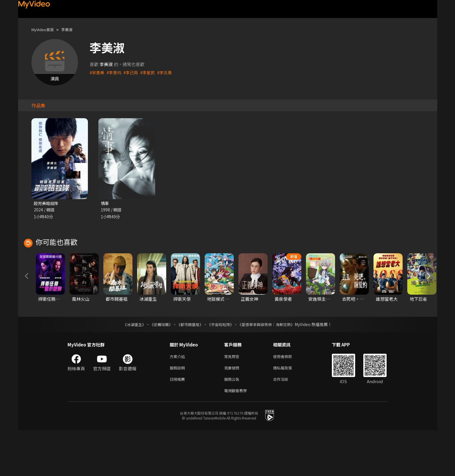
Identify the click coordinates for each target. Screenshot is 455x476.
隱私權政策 (287, 411)
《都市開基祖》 (189, 367)
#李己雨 (133, 72)
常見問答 (233, 399)
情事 (105, 203)
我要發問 (233, 411)
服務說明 (178, 411)
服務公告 (233, 423)
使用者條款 (287, 399)
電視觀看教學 (237, 436)
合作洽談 (285, 423)
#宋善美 (97, 72)
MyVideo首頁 (45, 30)
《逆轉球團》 (158, 367)
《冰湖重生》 (130, 367)
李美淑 (72, 30)
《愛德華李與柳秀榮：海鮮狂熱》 (270, 367)
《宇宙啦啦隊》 (221, 367)
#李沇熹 (168, 72)
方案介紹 (178, 399)
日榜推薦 (178, 423)
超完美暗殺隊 (47, 203)
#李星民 (151, 72)
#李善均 (115, 72)
